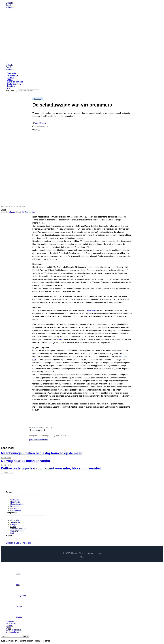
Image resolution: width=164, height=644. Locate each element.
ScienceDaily (90, 310)
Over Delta (15, 500)
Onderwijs (11, 73)
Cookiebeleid (16, 510)
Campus (10, 78)
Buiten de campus (15, 82)
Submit (26, 636)
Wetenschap (12, 75)
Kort (9, 88)
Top (82, 557)
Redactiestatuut (17, 504)
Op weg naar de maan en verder (26, 461)
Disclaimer (15, 506)
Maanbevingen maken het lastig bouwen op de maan (42, 453)
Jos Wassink (40, 123)
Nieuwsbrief (15, 502)
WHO (61, 339)
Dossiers (11, 86)
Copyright (14, 508)
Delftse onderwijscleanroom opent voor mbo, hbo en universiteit (51, 468)
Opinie (10, 80)
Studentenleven (14, 84)
